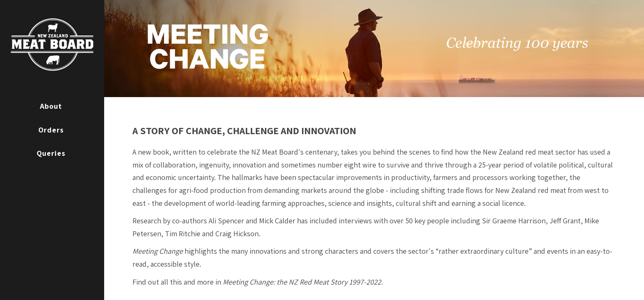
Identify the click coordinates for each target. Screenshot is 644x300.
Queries (51, 153)
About (51, 106)
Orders (51, 130)
